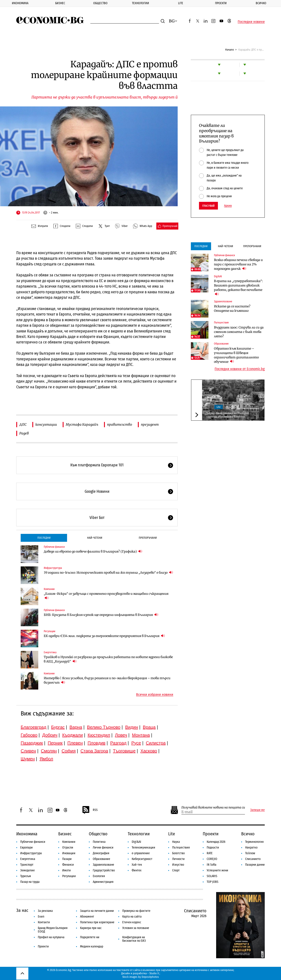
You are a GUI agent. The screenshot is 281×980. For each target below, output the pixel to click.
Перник (55, 743)
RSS (90, 810)
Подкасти (213, 848)
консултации (46, 424)
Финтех (137, 870)
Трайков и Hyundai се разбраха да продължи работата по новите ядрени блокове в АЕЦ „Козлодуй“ (108, 659)
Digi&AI (218, 276)
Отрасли (68, 848)
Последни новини (251, 22)
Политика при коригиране (97, 922)
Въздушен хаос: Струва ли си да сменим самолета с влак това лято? (239, 332)
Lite (181, 3)
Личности (178, 859)
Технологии (140, 3)
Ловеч (121, 735)
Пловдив (96, 743)
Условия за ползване (136, 928)
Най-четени (95, 538)
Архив (228, 206)
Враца (149, 727)
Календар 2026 (216, 842)
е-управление (141, 853)
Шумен (28, 759)
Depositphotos (150, 977)
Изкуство (178, 865)
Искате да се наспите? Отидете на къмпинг (232, 308)
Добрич (50, 735)
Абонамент (87, 917)
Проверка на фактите (136, 911)
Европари (26, 848)
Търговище (124, 751)
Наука (176, 842)
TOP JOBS (213, 882)
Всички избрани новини (155, 695)
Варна (76, 727)
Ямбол (46, 759)
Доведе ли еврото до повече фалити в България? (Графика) (93, 551)
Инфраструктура (53, 568)
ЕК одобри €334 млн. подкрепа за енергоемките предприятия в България (104, 636)
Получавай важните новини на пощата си (213, 808)
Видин (131, 727)
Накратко (251, 848)
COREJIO (212, 859)
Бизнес (60, 3)
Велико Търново (104, 727)
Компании (49, 589)
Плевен (75, 743)
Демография (101, 853)
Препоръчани (148, 538)
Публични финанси (54, 547)
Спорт (176, 870)
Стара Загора (94, 751)
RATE (210, 853)
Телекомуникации (143, 848)
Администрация (103, 882)
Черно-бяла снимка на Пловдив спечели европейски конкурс (228, 415)
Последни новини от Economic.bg (240, 369)
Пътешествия (221, 323)
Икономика (20, 3)
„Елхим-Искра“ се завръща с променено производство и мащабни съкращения (106, 596)
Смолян (49, 751)
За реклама (45, 911)
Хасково (149, 751)
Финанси (68, 865)
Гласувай (208, 206)
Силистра (156, 743)
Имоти (67, 870)
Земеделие (27, 870)
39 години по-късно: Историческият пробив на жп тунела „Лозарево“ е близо (108, 572)
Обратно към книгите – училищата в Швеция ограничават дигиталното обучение (236, 355)
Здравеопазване (223, 301)
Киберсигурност (142, 859)
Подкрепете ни (90, 937)
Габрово (29, 735)
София (69, 751)
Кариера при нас (91, 928)
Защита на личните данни (97, 911)
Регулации (49, 631)
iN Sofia (212, 865)
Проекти (221, 3)
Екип (41, 917)
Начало (230, 50)
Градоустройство (104, 870)
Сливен (28, 751)
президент (150, 424)
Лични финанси (103, 848)
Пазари (67, 859)
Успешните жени (217, 870)
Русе (136, 743)
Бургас (58, 727)
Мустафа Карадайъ (82, 424)
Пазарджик (32, 743)
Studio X (154, 973)
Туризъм (26, 876)
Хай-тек (137, 865)
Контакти (44, 922)
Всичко (248, 834)
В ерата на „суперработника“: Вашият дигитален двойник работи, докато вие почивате (238, 288)
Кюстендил (99, 735)
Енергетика (50, 652)
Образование (221, 344)
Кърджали (73, 735)
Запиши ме (257, 810)
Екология (99, 876)
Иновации (69, 853)
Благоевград (34, 727)
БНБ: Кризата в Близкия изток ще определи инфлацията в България (101, 615)
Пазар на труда (30, 882)
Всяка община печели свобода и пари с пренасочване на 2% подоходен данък (238, 264)
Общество (100, 3)
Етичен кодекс (132, 922)
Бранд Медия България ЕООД (53, 930)
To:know (250, 853)
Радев (24, 433)
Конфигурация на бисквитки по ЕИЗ (134, 939)
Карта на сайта (132, 917)
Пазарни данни (255, 865)
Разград (118, 743)
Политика (99, 842)
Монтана (141, 735)
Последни (44, 538)
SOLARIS (212, 876)
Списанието (253, 859)
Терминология (254, 842)
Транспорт (27, 865)
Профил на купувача (51, 937)
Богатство (178, 853)
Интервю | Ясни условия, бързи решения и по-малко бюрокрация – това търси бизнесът (107, 680)
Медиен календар (92, 946)
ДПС (23, 424)
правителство (120, 424)
